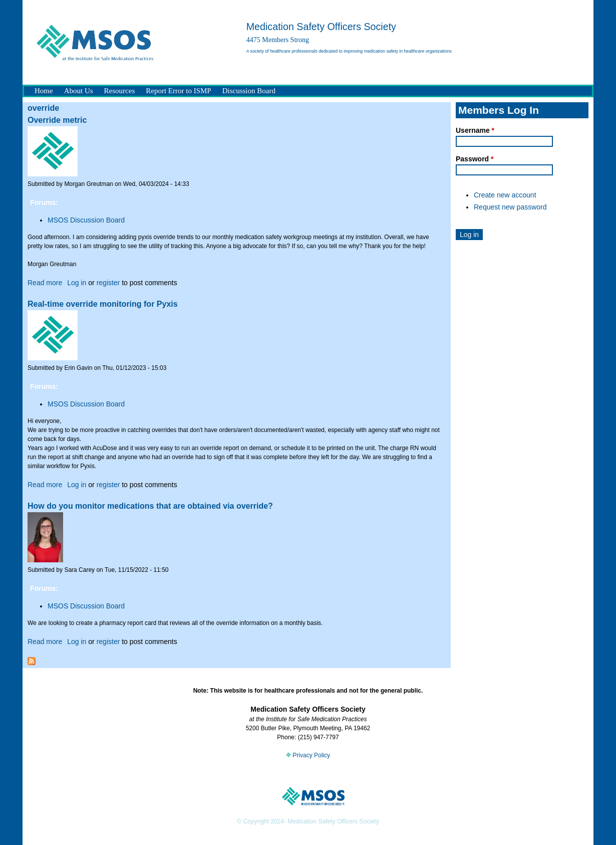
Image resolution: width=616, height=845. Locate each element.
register (108, 283)
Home (44, 91)
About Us (79, 91)
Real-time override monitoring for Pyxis (103, 304)
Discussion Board (249, 91)
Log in (77, 283)
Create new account (505, 195)
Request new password (510, 207)
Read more (45, 283)
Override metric (57, 120)
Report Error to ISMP (178, 91)
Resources (120, 91)
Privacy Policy (308, 755)
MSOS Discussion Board (86, 220)
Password (475, 159)
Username (475, 130)
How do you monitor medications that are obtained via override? (150, 506)
